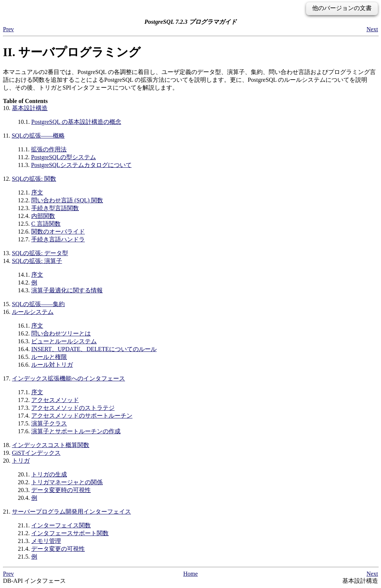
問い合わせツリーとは (61, 333)
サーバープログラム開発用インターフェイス (71, 512)
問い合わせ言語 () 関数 (67, 200)
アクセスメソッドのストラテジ (73, 408)
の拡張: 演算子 (37, 261)
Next (372, 29)
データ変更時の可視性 (61, 490)
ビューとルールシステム (64, 341)
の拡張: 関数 (34, 179)
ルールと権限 (49, 357)
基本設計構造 (30, 108)
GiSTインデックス (36, 453)
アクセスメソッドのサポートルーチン (82, 416)
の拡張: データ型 (40, 253)
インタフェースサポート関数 (70, 533)
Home (190, 574)
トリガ (21, 461)
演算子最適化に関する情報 (67, 290)
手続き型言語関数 (55, 208)
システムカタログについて (81, 165)
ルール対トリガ (52, 365)
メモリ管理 (46, 541)
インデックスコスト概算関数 (51, 445)
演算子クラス (49, 423)
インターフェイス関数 (61, 525)
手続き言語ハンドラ (58, 239)
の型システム (63, 157)
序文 (37, 192)
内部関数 (43, 216)
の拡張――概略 (38, 136)
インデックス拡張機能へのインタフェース (68, 378)
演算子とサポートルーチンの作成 (76, 431)
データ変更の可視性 (58, 549)
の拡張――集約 (38, 304)
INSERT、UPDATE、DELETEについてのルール (94, 349)
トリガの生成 (49, 474)
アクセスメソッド (55, 400)
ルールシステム (33, 312)
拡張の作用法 (49, 149)
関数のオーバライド (58, 232)
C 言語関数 (46, 224)
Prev (8, 29)
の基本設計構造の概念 (76, 122)
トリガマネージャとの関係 (67, 482)
